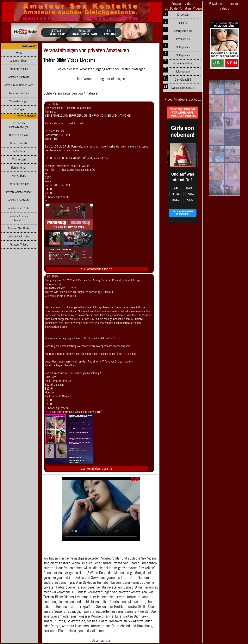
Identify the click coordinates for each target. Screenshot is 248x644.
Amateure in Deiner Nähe (19, 85)
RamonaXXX (183, 39)
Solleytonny (183, 47)
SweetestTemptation (183, 88)
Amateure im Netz (19, 208)
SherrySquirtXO (183, 31)
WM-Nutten (19, 160)
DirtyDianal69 (183, 80)
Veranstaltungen (19, 101)
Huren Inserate (19, 143)
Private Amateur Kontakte (19, 218)
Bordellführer (19, 168)
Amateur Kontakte (19, 77)
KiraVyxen (183, 15)
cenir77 (183, 23)
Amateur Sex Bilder (19, 228)
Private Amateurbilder (19, 192)
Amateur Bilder (19, 61)
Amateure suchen (19, 93)
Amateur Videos (19, 69)
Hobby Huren (19, 151)
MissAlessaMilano (183, 63)
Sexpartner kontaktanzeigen (19, 125)
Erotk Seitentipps (19, 184)
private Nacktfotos (19, 236)
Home (19, 53)
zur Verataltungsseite (97, 269)
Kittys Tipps (19, 176)
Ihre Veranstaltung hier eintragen (101, 79)
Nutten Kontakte (19, 135)
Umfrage (19, 109)
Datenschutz (101, 640)
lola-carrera (183, 72)
